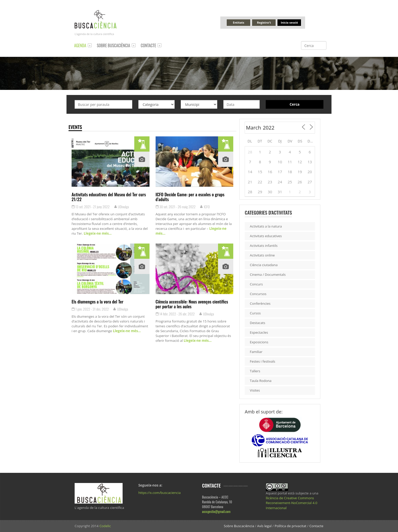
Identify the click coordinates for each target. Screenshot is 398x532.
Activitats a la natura (266, 226)
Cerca (295, 104)
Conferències (260, 303)
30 (270, 192)
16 (270, 172)
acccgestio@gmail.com (216, 511)
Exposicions (259, 342)
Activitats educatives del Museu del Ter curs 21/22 (109, 197)
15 (260, 172)
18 (290, 172)
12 (300, 162)
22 (260, 182)
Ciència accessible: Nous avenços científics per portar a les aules (192, 304)
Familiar (256, 352)
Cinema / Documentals (268, 275)
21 (250, 182)
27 (310, 182)
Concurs (256, 284)
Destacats (258, 323)
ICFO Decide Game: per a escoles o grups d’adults (190, 197)
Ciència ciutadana (264, 265)
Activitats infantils (264, 246)
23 (270, 182)
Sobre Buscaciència (114, 45)
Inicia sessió (289, 22)
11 (290, 162)
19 (300, 172)
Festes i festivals (262, 361)
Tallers (255, 371)
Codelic (105, 526)
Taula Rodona (261, 381)
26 (300, 182)
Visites (255, 390)
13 (310, 162)
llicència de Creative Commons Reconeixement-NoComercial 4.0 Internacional (292, 503)
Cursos (255, 313)
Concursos (258, 294)
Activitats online (262, 255)
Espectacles (259, 332)
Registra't (264, 22)
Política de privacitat (291, 526)
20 (310, 172)
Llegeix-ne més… (97, 233)
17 (280, 172)
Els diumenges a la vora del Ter (97, 301)
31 (280, 192)
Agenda (80, 45)
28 (250, 152)
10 (280, 162)
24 (280, 182)
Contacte (148, 45)
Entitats (239, 22)
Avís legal (264, 526)
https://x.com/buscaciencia (160, 493)
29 (260, 192)
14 (250, 172)
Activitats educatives (266, 236)
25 (290, 182)
